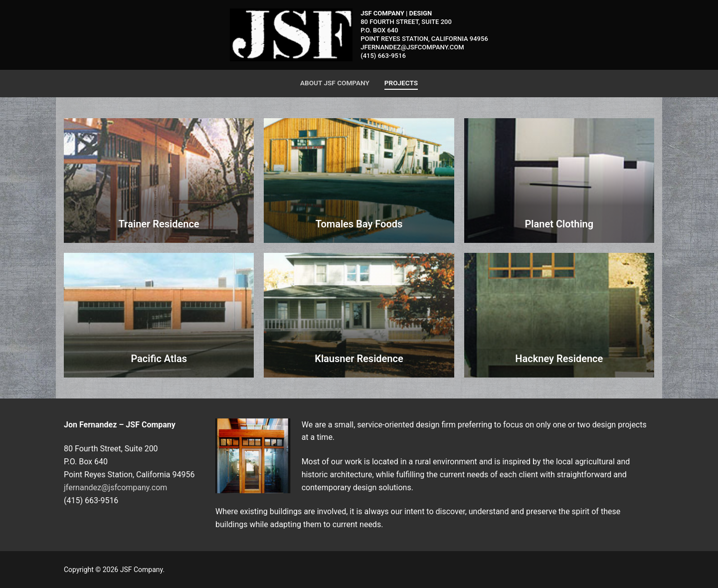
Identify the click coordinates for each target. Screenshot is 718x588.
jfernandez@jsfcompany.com (115, 488)
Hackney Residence (559, 359)
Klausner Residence (359, 359)
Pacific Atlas (159, 359)
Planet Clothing (559, 224)
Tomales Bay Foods (359, 224)
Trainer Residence (159, 224)
